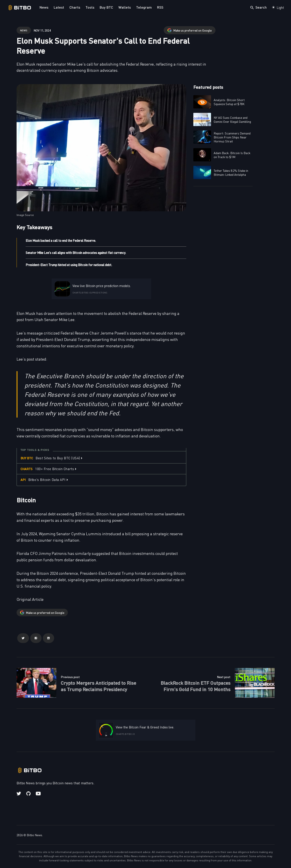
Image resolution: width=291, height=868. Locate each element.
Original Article (30, 599)
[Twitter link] (19, 794)
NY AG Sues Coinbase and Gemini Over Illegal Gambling (232, 119)
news (24, 30)
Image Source (25, 215)
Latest (59, 7)
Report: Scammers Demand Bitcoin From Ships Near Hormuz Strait (232, 137)
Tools (90, 7)
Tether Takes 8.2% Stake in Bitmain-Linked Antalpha (231, 172)
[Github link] (28, 794)
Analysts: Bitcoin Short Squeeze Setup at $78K (229, 102)
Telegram (144, 7)
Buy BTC (106, 7)
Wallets (125, 7)
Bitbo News (34, 835)
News (44, 7)
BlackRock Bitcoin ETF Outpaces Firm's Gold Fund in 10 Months (196, 686)
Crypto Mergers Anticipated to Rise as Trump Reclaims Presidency (98, 686)
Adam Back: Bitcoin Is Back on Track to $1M (232, 155)
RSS (160, 7)
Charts (75, 7)
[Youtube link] (38, 794)
